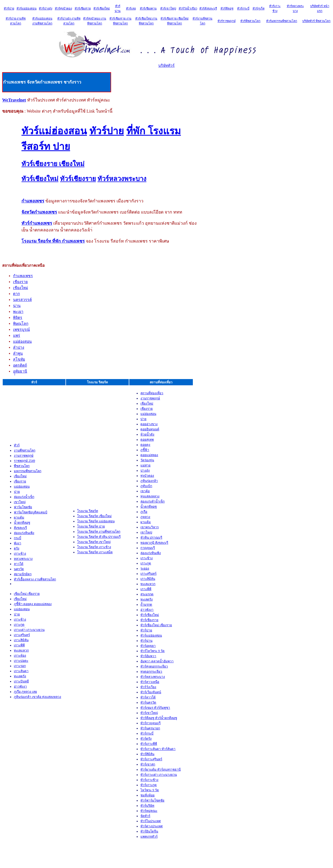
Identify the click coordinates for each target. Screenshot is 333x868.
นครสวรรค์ (22, 300)
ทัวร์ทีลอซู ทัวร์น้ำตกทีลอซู (159, 718)
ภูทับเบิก (146, 486)
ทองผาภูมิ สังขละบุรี (154, 543)
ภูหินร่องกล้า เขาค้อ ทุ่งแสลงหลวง (37, 697)
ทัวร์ (17, 445)
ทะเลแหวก (21, 650)
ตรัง (17, 548)
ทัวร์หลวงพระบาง (122, 179)
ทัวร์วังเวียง (148, 687)
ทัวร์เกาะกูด (149, 785)
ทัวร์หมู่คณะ (149, 811)
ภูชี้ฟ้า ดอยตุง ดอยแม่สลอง (33, 604)
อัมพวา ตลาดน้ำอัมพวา (157, 661)
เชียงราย (20, 282)
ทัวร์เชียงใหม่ (102, 8)
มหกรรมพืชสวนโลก (28, 471)
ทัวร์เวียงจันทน (151, 692)
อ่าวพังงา (20, 686)
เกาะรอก (20, 666)
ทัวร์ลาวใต (148, 697)
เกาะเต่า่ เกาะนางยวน (29, 630)
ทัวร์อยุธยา (148, 646)
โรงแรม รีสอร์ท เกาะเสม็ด (95, 552)
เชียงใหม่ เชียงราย (27, 594)
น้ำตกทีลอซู (22, 523)
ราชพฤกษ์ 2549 (24, 461)
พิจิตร (18, 318)
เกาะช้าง (20, 554)
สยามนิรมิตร (23, 574)
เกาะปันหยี (21, 681)
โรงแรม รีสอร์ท (88, 511)
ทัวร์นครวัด (148, 702)
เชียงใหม (20, 599)
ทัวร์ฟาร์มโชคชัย (152, 800)
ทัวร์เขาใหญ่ (168, 8)
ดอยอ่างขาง (149, 424)
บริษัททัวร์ (166, 66)
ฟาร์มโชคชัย (23, 507)
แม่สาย (145, 465)
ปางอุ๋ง (145, 470)
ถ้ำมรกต (146, 605)
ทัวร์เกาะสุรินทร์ (151, 759)
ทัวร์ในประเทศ (151, 821)
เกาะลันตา (21, 671)
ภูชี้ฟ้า (145, 450)
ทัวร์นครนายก (150, 728)
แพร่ (17, 336)
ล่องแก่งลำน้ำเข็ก (153, 501)
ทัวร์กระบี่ (243, 8)
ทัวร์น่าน (146, 641)
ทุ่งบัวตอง (147, 476)
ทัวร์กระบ (147, 733)
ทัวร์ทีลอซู (227, 8)
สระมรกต (147, 594)
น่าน (17, 306)
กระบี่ (18, 538)
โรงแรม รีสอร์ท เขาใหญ (94, 542)
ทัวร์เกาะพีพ (149, 744)
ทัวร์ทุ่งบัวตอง (63, 8)
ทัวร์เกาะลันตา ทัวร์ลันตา (158, 749)
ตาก (16, 294)
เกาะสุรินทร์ (22, 635)
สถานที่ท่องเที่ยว (152, 393)
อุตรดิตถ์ (20, 365)
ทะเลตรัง (20, 676)
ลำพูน (18, 353)
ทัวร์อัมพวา (148, 656)
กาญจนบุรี (148, 548)
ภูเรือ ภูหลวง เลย (25, 692)
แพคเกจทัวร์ (149, 837)
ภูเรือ (144, 512)
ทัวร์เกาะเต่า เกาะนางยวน (159, 775)
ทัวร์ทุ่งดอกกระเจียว (154, 666)
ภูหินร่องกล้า (149, 481)
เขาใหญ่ (20, 502)
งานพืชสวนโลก (25, 450)
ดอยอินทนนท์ (150, 429)
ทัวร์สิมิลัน (147, 754)
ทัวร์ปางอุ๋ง (45, 8)
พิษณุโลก (21, 324)
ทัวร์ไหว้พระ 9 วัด (153, 651)
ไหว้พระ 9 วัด (150, 790)
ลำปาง (19, 347)
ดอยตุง (145, 445)
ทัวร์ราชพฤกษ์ (227, 21)
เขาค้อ (145, 491)
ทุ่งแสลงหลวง (150, 496)
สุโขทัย (19, 359)
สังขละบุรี (20, 528)
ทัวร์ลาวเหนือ (150, 682)
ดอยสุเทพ (147, 440)
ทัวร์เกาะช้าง (149, 780)
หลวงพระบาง (23, 559)
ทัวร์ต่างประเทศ (152, 826)
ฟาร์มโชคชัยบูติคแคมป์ (31, 512)
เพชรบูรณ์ (21, 330)
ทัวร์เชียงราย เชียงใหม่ (53, 164)
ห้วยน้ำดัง (147, 434)
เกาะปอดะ (21, 661)
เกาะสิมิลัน (21, 640)
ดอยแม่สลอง (149, 455)
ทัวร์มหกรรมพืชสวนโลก (282, 21)
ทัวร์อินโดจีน (149, 831)
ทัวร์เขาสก (148, 764)
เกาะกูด (19, 625)
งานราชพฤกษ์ (24, 456)
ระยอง (145, 568)
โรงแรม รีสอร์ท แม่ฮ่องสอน (96, 521)
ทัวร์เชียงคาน (148, 8)
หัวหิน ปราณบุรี (151, 538)
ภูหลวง (145, 517)
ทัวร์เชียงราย (83, 8)
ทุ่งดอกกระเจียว (151, 672)
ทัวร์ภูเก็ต (259, 8)
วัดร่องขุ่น (147, 460)
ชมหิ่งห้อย (147, 795)
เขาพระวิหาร (150, 527)
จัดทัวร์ (145, 816)
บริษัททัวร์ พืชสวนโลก (316, 21)
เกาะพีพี (19, 645)
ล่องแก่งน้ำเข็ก (24, 497)
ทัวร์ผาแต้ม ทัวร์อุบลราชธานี (161, 770)
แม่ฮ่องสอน (22, 341)
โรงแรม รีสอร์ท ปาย (91, 526)
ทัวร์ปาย (9, 8)
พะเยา (18, 312)
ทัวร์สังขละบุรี (208, 8)
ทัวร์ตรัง (146, 739)
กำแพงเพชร (23, 276)
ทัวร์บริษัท (147, 806)
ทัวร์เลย (131, 8)
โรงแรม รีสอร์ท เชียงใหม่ (94, 516)
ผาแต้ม (19, 517)
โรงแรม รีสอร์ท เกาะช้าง (94, 547)
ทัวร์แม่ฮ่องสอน (27, 8)
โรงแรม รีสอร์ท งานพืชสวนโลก (99, 532)
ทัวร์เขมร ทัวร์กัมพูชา (155, 708)
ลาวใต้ (19, 564)
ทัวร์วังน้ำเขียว (188, 8)
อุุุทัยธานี (20, 371)
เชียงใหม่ (21, 288)
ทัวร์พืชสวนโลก (250, 21)
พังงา (18, 543)
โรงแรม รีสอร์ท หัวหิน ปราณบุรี (99, 537)
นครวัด (19, 569)
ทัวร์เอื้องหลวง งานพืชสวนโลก (35, 579)
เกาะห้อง (20, 656)
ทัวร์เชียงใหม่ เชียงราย (156, 625)
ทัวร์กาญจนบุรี (150, 723)
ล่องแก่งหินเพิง (24, 533)
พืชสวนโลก (22, 466)
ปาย (17, 492)
